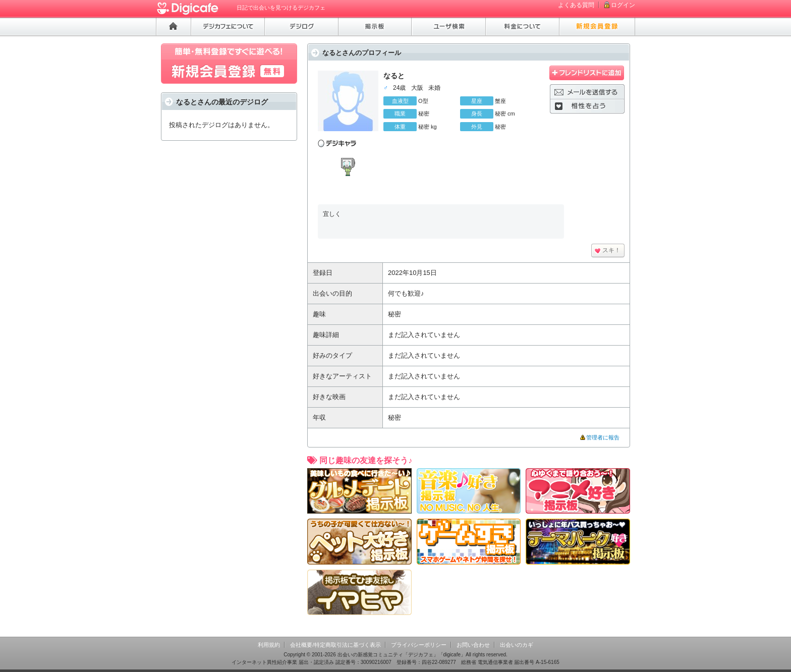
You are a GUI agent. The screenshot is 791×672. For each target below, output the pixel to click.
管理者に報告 (603, 437)
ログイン (623, 5)
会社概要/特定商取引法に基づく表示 (335, 645)
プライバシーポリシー (419, 645)
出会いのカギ (517, 645)
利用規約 (269, 645)
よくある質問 (576, 5)
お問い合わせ (473, 645)
